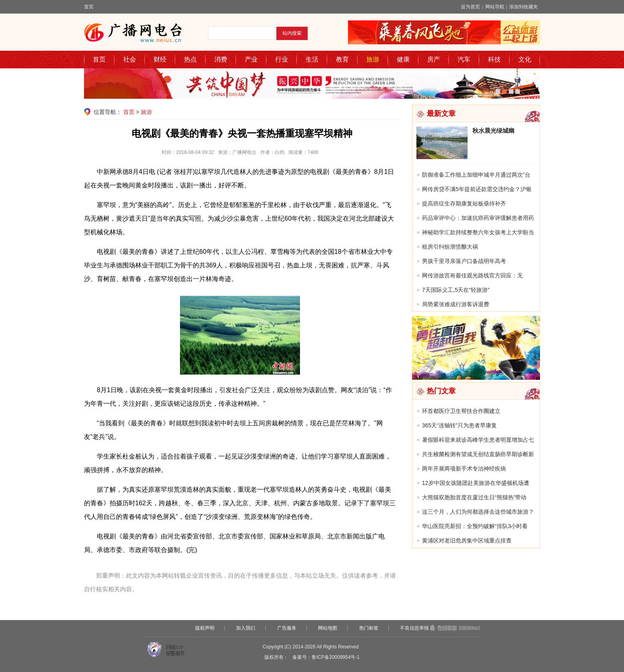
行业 (282, 59)
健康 (403, 59)
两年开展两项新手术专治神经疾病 (464, 469)
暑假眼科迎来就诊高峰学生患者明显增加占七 (478, 440)
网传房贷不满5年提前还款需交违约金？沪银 (477, 189)
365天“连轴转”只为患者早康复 (459, 425)
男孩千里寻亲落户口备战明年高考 (464, 261)
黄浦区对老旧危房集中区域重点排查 (467, 540)
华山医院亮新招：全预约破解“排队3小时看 (475, 526)
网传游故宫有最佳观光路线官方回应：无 (472, 275)
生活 (312, 59)
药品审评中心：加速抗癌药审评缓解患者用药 (478, 218)
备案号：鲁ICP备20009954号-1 (326, 657)
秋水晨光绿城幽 (493, 131)
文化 (525, 59)
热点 (190, 59)
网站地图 (328, 628)
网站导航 (495, 7)
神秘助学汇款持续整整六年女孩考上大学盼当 (478, 232)
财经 (160, 59)
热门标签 (369, 628)
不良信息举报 (414, 628)
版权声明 (205, 628)
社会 (130, 59)
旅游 (373, 59)
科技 (494, 59)
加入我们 (246, 628)
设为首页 (470, 7)
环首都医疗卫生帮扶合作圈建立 (461, 411)
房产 (434, 59)
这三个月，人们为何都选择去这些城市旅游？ (478, 512)
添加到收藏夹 (524, 7)
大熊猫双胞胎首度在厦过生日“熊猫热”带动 (474, 497)
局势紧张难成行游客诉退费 (456, 304)
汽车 (464, 59)
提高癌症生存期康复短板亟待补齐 (464, 203)
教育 (342, 59)
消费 (221, 59)
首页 (89, 7)
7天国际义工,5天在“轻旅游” (456, 290)
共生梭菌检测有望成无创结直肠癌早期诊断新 (478, 454)
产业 (251, 59)
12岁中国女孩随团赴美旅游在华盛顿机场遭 (476, 483)
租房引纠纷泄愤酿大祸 (450, 247)
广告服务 (287, 628)
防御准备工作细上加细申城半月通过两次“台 (476, 175)
